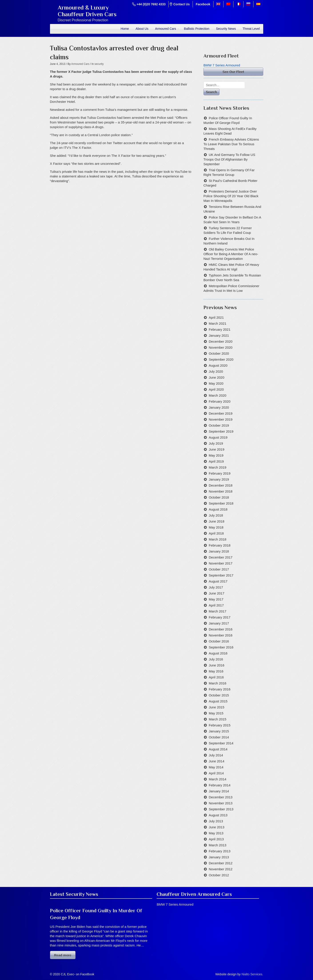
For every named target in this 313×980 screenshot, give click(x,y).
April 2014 (216, 773)
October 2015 (219, 695)
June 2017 (217, 593)
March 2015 (218, 719)
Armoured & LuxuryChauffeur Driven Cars (87, 11)
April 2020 (216, 389)
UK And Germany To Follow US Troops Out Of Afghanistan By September (229, 159)
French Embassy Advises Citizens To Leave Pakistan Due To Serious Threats (231, 144)
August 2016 (218, 653)
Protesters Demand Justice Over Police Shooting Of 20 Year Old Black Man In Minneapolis (231, 196)
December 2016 (221, 629)
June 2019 (217, 449)
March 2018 (218, 539)
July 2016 (216, 659)
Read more (63, 955)
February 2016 (220, 689)
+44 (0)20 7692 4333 (151, 4)
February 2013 (220, 851)
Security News (226, 29)
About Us (142, 29)
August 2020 (218, 365)
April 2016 (216, 677)
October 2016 (219, 641)
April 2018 (216, 533)
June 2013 (217, 827)
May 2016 (216, 671)
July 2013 (216, 821)
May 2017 (216, 599)
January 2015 (219, 731)
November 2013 (221, 803)
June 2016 (217, 665)
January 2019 (219, 479)
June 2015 (217, 707)
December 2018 (221, 485)
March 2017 (218, 611)
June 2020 (217, 377)
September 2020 (221, 359)
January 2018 (219, 551)
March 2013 (218, 845)
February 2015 (220, 725)
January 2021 (219, 335)
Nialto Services (252, 974)
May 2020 (216, 383)
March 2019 (218, 467)
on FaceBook (85, 974)
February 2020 (220, 401)
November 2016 (221, 635)
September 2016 (221, 647)
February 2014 (220, 785)
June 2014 (217, 761)
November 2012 (221, 869)
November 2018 (221, 491)
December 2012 (221, 863)
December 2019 (221, 413)
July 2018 (216, 515)
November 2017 (221, 563)
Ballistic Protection (197, 29)
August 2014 (218, 749)
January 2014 (219, 791)
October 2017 (219, 569)
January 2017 (219, 623)
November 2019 (221, 419)
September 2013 (221, 809)
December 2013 (221, 797)
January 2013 (219, 857)
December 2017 (221, 557)
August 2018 (218, 509)
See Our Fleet (233, 72)
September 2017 (221, 575)
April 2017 (216, 605)
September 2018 (221, 503)
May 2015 (216, 713)
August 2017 (218, 581)
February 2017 (220, 617)
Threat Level (251, 29)
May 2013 (216, 833)
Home (125, 29)
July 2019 (216, 443)
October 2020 (219, 353)
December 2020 (221, 341)
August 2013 (218, 815)
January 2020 (219, 407)
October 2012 (219, 875)
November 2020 (221, 347)
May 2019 (216, 455)
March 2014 (218, 779)
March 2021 (218, 323)
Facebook (203, 4)
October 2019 (219, 425)
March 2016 (218, 683)
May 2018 (216, 527)
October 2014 (219, 737)
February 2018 (220, 545)
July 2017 (216, 587)
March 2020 (218, 395)
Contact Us (181, 4)
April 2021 (216, 317)
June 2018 (217, 521)
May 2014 (216, 767)
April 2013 (216, 839)
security (99, 64)
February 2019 (220, 473)
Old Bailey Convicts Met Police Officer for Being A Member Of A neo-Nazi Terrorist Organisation (231, 254)
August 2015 (218, 701)
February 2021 (220, 329)
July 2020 (216, 371)
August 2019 (218, 437)
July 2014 (216, 755)
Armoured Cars (166, 29)
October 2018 (219, 497)
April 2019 (216, 461)
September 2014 (221, 743)
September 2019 (221, 431)
